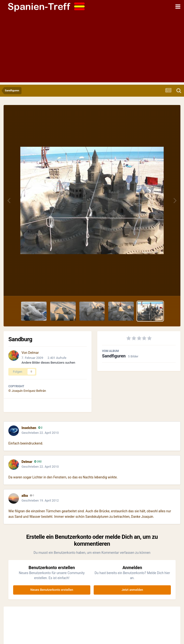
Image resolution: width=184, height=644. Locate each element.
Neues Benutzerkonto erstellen (52, 590)
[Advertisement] (92, 49)
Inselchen (29, 428)
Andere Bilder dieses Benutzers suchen (48, 363)
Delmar (34, 353)
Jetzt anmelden (132, 590)
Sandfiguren (114, 356)
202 (38, 462)
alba (25, 496)
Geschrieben (40, 433)
